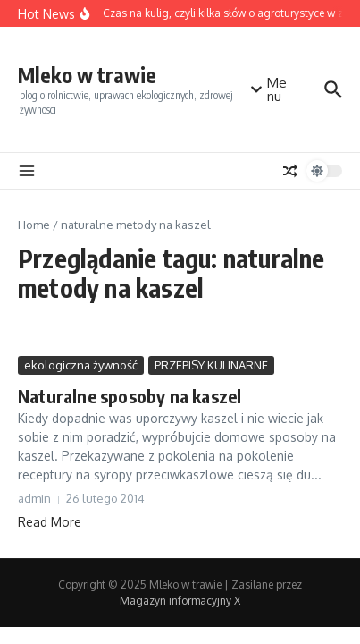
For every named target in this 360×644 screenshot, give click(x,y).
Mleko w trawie (87, 75)
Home (34, 225)
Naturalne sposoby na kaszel (130, 396)
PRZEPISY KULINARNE (211, 365)
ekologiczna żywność (81, 365)
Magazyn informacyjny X (180, 601)
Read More (50, 522)
